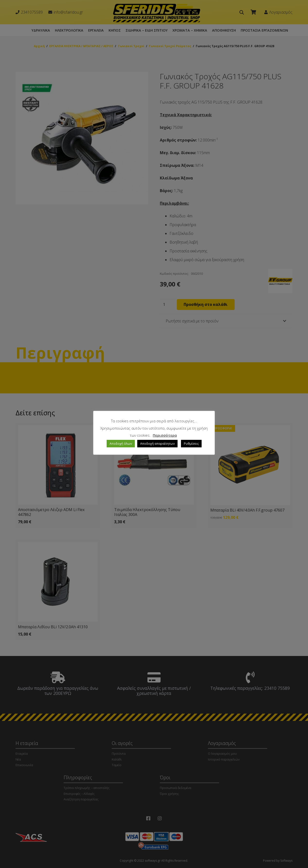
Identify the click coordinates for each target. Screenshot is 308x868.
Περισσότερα (165, 435)
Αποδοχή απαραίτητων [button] (157, 443)
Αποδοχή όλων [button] (121, 443)
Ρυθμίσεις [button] (191, 443)
